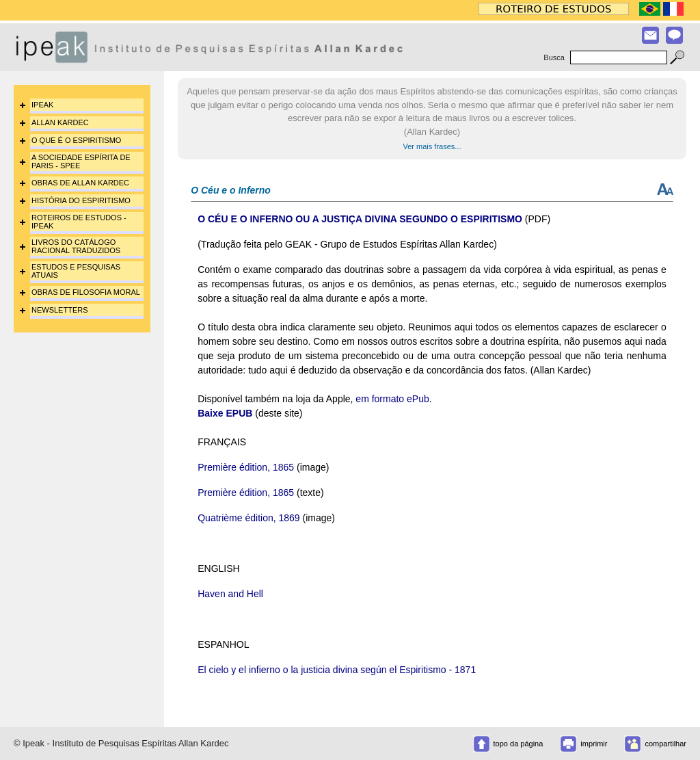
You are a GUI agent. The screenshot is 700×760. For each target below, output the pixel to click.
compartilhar (665, 744)
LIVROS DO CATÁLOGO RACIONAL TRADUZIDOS (76, 246)
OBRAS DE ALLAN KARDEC (80, 183)
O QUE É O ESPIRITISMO (76, 140)
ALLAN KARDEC (60, 122)
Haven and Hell (230, 594)
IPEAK (42, 105)
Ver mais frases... (432, 146)
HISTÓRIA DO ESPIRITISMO (81, 200)
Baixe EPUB (225, 413)
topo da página (519, 744)
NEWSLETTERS (60, 310)
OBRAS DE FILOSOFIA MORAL (86, 292)
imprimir (594, 744)
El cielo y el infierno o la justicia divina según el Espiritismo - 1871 (337, 670)
